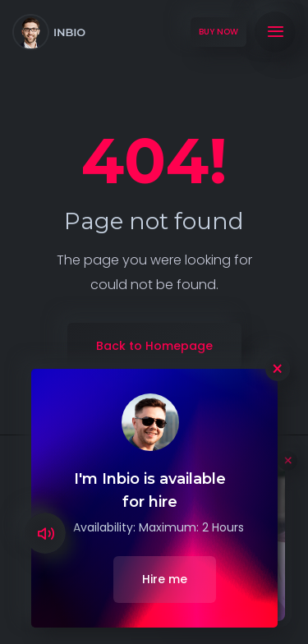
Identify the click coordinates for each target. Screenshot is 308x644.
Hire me (165, 579)
